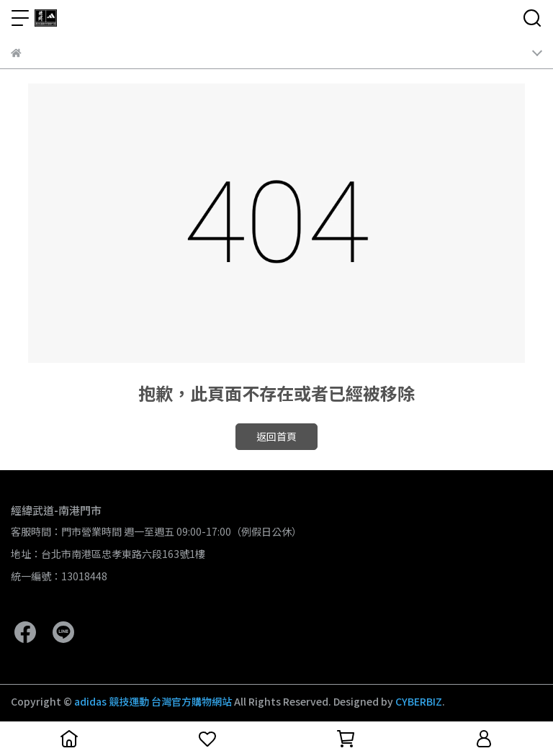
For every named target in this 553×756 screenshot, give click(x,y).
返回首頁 (276, 436)
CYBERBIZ (419, 701)
